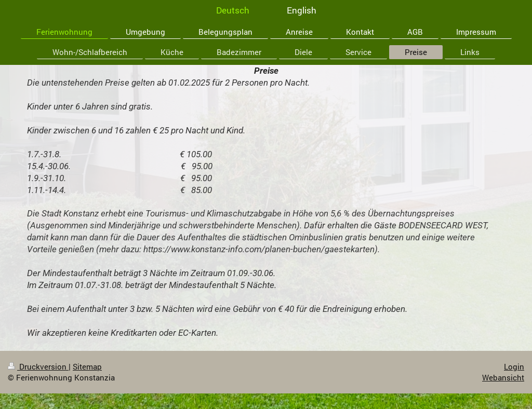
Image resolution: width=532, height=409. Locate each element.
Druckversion (38, 366)
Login (514, 366)
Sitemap (87, 366)
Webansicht (503, 377)
